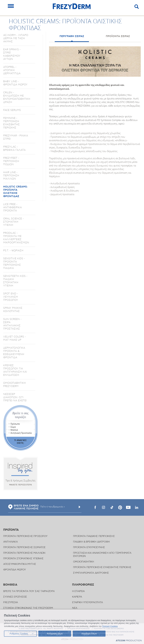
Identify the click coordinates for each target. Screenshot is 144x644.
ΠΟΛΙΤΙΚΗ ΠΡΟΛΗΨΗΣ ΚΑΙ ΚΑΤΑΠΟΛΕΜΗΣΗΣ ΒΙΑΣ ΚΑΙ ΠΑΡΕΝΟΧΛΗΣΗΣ (103, 632)
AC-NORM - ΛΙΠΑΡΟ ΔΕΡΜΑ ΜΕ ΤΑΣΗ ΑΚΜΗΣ (16, 38)
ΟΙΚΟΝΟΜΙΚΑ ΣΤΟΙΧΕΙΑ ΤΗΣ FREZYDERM (105, 635)
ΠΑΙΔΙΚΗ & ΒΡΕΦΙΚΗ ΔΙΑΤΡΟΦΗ (91, 542)
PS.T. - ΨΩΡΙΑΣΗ (13, 251)
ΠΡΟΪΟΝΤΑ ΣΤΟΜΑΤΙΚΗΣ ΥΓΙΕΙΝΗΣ (23, 559)
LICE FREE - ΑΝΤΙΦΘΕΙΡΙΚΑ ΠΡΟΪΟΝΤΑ (12, 207)
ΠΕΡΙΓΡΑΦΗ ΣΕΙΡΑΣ (72, 36)
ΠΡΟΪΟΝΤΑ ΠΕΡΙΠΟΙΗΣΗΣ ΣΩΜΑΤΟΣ (24, 547)
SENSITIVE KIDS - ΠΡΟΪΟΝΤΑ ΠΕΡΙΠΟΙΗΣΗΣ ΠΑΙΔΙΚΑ (14, 263)
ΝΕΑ (75, 608)
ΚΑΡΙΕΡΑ (77, 597)
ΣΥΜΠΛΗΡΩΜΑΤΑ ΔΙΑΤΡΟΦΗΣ (91, 573)
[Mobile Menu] (11, 6)
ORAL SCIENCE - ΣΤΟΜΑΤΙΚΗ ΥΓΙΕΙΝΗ (13, 222)
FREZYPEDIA (11, 602)
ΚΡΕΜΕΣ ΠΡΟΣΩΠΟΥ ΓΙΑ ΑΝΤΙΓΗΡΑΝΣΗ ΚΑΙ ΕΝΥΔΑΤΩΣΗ (15, 370)
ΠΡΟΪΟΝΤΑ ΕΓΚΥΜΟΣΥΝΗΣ (89, 547)
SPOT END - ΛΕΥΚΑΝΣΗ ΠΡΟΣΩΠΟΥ (11, 297)
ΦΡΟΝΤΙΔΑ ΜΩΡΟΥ (14, 570)
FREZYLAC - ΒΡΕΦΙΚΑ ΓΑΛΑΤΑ (14, 148)
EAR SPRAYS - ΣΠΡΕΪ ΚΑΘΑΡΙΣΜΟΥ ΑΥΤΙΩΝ (12, 54)
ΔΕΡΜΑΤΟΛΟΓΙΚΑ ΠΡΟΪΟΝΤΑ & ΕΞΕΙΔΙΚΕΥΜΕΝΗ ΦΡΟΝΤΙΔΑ (14, 353)
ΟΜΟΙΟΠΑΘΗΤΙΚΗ (84, 562)
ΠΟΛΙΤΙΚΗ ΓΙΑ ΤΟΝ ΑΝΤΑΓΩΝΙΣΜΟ (109, 629)
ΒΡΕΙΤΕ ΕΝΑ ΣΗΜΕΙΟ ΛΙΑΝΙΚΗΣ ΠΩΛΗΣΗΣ (23, 507)
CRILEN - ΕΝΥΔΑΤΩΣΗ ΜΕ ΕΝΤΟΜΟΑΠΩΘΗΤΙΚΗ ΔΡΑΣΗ (17, 97)
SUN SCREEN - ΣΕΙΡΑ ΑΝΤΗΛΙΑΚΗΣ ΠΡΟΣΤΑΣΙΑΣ (12, 324)
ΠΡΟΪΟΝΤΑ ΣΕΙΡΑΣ (118, 36)
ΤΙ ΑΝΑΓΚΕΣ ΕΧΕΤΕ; (20, 442)
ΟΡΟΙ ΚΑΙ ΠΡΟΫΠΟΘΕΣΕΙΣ (78, 629)
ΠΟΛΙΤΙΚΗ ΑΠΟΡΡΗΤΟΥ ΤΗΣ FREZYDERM (39, 635)
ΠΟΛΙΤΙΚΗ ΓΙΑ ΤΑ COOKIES (72, 635)
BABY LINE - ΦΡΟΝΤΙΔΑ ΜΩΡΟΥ (15, 83)
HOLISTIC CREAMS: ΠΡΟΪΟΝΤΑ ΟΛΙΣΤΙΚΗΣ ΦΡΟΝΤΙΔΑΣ (15, 191)
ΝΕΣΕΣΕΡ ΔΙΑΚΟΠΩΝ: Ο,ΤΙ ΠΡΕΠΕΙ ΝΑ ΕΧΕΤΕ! (15, 397)
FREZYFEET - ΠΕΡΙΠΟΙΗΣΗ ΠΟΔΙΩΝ (11, 161)
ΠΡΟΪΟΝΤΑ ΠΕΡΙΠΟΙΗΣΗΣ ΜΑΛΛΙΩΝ (24, 553)
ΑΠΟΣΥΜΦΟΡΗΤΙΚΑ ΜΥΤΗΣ (20, 564)
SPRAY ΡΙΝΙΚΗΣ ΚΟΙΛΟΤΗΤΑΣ (13, 310)
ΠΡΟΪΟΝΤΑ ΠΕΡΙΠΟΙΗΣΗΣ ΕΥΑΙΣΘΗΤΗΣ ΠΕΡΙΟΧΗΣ (102, 567)
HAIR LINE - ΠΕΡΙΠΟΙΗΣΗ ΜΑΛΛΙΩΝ (11, 176)
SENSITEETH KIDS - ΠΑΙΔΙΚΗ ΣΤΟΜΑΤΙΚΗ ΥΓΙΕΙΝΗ (15, 281)
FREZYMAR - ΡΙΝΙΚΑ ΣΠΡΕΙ (16, 137)
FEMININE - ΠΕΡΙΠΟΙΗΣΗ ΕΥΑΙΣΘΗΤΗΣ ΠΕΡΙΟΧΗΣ (11, 123)
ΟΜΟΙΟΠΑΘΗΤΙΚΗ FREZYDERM (14, 385)
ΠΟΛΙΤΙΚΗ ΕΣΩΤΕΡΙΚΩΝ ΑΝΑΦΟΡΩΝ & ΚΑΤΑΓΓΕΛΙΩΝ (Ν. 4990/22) (39, 632)
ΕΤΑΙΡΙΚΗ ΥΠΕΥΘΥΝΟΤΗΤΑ (88, 602)
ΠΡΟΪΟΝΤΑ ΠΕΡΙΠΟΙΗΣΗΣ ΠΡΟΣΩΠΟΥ (25, 536)
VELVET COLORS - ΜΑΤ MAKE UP (14, 338)
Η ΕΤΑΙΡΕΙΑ (78, 591)
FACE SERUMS (12, 110)
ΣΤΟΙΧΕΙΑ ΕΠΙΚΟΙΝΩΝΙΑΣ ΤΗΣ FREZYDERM (28, 608)
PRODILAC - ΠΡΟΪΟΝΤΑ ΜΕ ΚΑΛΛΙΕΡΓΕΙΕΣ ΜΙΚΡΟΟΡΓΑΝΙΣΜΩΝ (16, 238)
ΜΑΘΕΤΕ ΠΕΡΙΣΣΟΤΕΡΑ (21, 485)
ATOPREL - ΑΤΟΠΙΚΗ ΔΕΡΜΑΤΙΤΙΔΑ (12, 70)
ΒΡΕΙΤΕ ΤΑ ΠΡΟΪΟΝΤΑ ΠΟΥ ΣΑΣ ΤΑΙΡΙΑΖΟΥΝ (29, 591)
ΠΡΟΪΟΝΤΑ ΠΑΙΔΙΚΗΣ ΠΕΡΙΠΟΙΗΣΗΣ (94, 536)
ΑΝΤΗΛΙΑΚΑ (10, 542)
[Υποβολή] (80, 507)
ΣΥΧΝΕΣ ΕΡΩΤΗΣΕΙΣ (15, 597)
